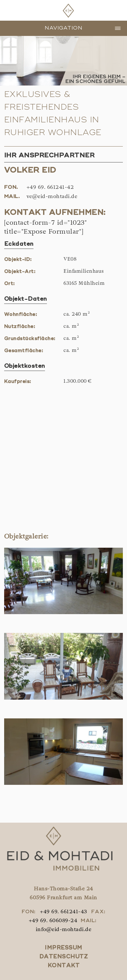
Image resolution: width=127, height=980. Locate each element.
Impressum (63, 948)
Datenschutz (64, 957)
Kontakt (64, 966)
